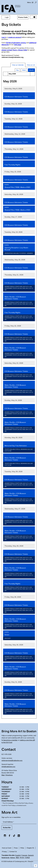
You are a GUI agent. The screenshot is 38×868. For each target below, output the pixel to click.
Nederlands (5, 858)
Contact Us (13, 852)
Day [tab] (17, 70)
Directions (9, 775)
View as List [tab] (31, 65)
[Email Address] (19, 822)
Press (16, 848)
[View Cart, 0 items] (33, 17)
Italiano (13, 858)
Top (35, 865)
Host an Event (7, 848)
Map (3, 775)
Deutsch (31, 855)
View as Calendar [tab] (18, 65)
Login (6, 17)
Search (36, 3)
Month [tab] (31, 70)
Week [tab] (24, 70)
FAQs (22, 848)
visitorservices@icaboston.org (12, 760)
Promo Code (23, 17)
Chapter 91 (30, 848)
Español (18, 855)
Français (24, 855)
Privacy (4, 852)
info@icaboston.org (8, 767)
